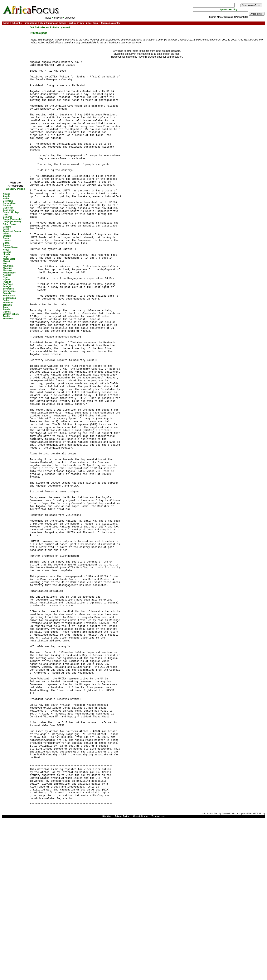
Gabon (6, 238)
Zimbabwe (8, 319)
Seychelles (8, 289)
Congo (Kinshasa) (12, 222)
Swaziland (8, 303)
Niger (6, 277)
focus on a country (110, 23)
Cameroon (8, 208)
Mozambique (9, 273)
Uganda (7, 312)
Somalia (7, 293)
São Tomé (8, 284)
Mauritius (8, 268)
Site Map (107, 977)
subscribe (17, 23)
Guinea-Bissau (10, 247)
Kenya (6, 250)
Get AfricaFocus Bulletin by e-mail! (51, 28)
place (89, 23)
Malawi (6, 261)
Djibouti (7, 227)
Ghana (6, 243)
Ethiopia (7, 236)
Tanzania (7, 305)
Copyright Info (140, 977)
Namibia (7, 275)
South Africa (9, 296)
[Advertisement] (15, 38)
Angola (6, 196)
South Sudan (9, 298)
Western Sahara (11, 314)
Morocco (7, 270)
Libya (6, 257)
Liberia (6, 254)
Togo (5, 307)
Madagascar (9, 259)
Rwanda (7, 282)
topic (96, 23)
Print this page (38, 33)
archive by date (77, 23)
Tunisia (6, 309)
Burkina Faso (9, 203)
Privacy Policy (122, 977)
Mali (5, 264)
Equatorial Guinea (12, 231)
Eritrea (6, 234)
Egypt (6, 229)
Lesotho (7, 252)
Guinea (6, 245)
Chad (6, 215)
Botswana (8, 201)
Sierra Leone (9, 291)
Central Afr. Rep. (11, 212)
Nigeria (6, 280)
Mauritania (8, 266)
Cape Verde (9, 210)
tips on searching (229, 9)
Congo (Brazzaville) (13, 219)
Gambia (7, 241)
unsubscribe (31, 23)
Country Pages (15, 189)
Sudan (6, 300)
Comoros (8, 217)
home (6, 23)
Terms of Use (158, 977)
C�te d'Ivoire (10, 224)
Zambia (7, 316)
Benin (6, 199)
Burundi (7, 205)
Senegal (7, 286)
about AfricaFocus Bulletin (53, 23)
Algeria (6, 194)
